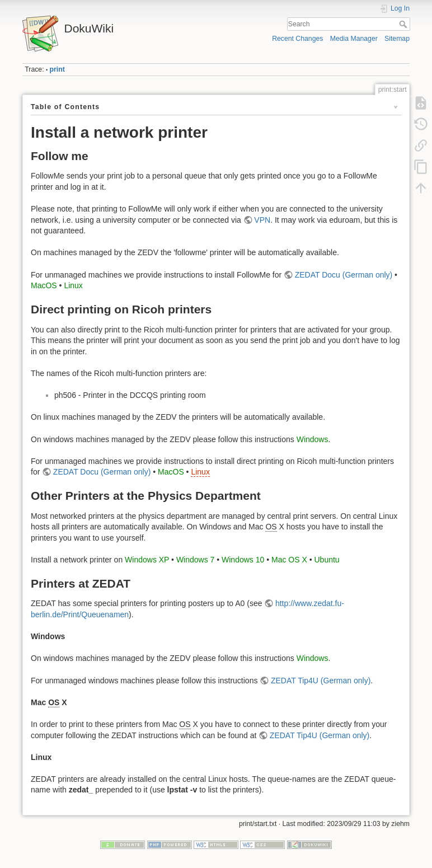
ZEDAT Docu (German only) (344, 275)
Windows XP (147, 560)
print (57, 69)
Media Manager (354, 39)
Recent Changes (297, 39)
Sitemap (397, 39)
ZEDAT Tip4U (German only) (321, 681)
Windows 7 (195, 560)
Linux (73, 285)
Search (404, 24)
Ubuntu (327, 560)
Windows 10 (243, 560)
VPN (262, 220)
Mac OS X (289, 560)
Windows (313, 439)
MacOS (44, 285)
